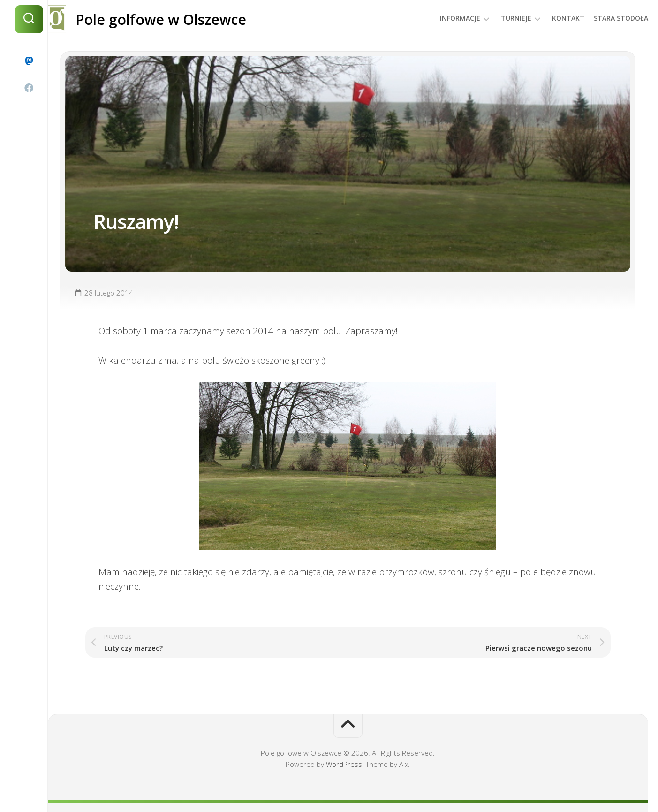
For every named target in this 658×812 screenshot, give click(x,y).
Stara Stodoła (602, 18)
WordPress (344, 764)
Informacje (441, 18)
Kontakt (549, 18)
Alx (404, 764)
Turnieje (497, 18)
